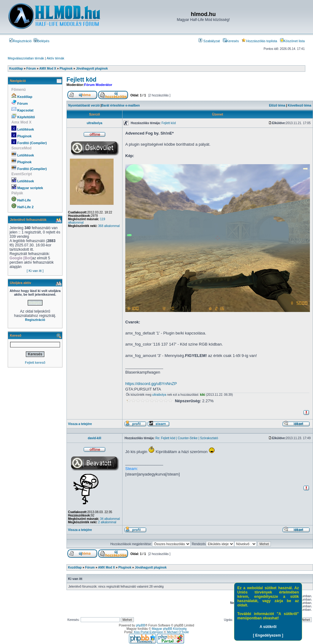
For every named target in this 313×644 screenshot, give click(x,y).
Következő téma (299, 105)
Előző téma (277, 105)
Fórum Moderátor (98, 85)
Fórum (22, 103)
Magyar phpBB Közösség (169, 629)
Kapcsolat (25, 110)
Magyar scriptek (30, 188)
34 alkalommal (110, 519)
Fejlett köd (82, 79)
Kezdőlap (25, 97)
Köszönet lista (292, 41)
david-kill (94, 438)
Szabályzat (209, 41)
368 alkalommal (109, 226)
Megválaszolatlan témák (26, 58)
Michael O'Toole (178, 632)
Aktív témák (55, 58)
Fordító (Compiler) (32, 143)
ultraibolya (95, 123)
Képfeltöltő (26, 117)
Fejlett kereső (35, 363)
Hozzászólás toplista (259, 41)
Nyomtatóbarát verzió (84, 105)
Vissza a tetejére (80, 424)
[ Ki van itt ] (35, 271)
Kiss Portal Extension (148, 632)
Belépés (42, 41)
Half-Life (24, 200)
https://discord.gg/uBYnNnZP (151, 384)
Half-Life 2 (25, 207)
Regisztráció (20, 41)
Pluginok (24, 136)
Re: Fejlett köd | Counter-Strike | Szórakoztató (187, 438)
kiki (203, 395)
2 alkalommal (107, 522)
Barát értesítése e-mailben (121, 105)
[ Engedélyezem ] (268, 635)
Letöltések (26, 129)
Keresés (231, 41)
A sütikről (268, 627)
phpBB (141, 625)
